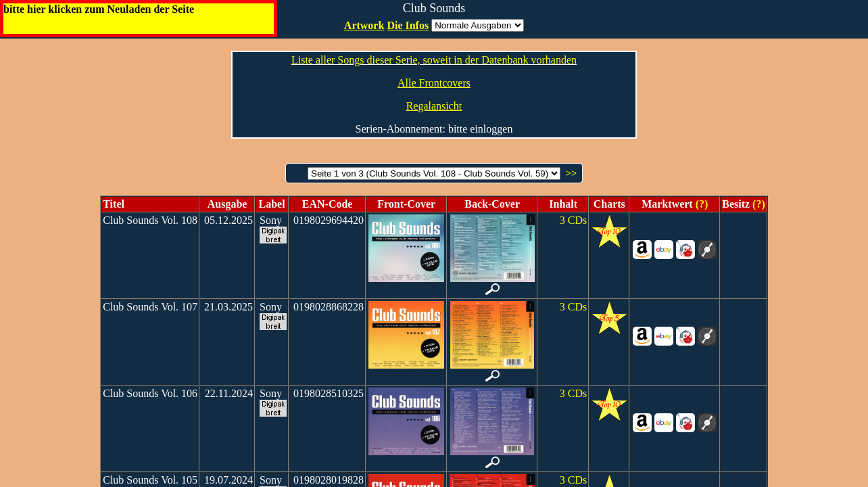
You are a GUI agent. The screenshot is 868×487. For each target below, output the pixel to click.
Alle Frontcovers (434, 83)
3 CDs (573, 220)
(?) (701, 204)
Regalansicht (434, 106)
